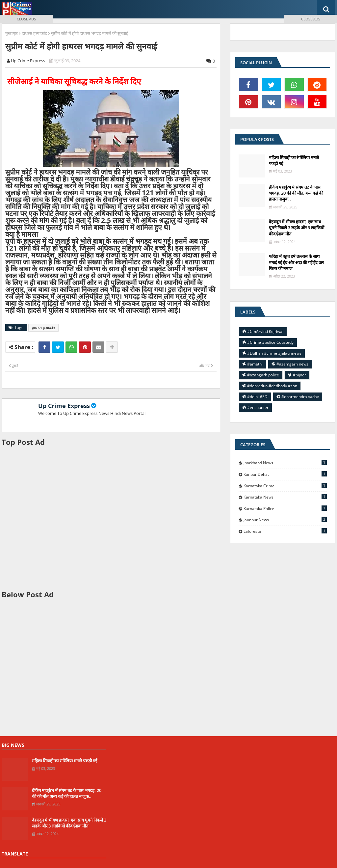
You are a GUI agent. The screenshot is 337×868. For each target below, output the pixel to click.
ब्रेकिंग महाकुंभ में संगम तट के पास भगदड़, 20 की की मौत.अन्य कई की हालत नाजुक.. (67, 793)
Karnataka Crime (285, 486)
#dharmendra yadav (300, 397)
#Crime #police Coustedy (270, 342)
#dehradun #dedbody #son (272, 386)
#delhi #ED (257, 397)
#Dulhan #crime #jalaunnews (274, 353)
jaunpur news (285, 520)
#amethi (255, 364)
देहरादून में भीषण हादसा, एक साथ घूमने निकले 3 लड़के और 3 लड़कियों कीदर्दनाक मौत (297, 228)
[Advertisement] (111, 518)
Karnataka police (285, 508)
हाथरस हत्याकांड (43, 328)
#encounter (258, 407)
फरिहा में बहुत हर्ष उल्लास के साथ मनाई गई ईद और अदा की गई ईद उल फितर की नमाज (296, 262)
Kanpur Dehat (285, 474)
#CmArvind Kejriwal (265, 331)
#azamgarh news (292, 364)
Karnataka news (285, 497)
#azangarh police (263, 375)
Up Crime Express (64, 406)
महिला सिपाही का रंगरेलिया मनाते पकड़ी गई (65, 761)
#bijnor (299, 375)
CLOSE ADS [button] (26, 19)
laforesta (285, 531)
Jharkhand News (285, 463)
